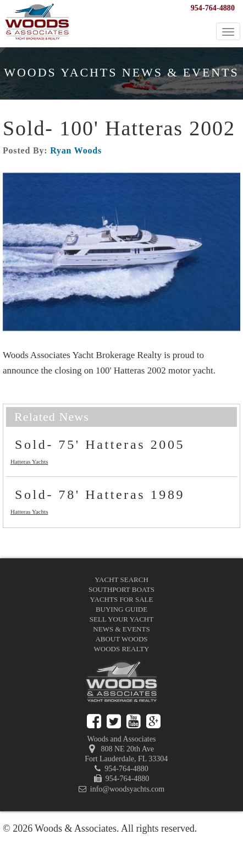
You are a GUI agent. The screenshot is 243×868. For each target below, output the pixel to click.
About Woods (121, 639)
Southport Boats (122, 589)
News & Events (121, 629)
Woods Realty (122, 649)
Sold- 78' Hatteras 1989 (100, 495)
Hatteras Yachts (29, 462)
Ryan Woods (76, 150)
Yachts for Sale (122, 599)
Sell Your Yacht (122, 619)
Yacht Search (122, 579)
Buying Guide (122, 609)
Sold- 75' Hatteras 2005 (100, 444)
